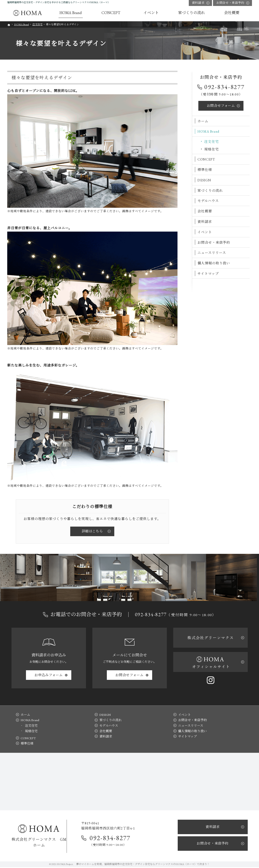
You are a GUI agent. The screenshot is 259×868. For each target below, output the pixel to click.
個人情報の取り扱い (214, 263)
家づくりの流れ (211, 190)
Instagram (210, 680)
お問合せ (221, 105)
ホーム (203, 121)
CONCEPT (207, 159)
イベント (205, 232)
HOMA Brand (209, 131)
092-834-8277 (225, 87)
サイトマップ (209, 274)
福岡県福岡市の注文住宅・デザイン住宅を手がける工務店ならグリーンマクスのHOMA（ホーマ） (59, 2)
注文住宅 (212, 141)
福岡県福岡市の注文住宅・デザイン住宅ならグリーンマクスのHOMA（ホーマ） (151, 865)
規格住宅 (212, 149)
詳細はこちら (92, 531)
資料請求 (205, 222)
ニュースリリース (212, 253)
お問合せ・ (230, 3)
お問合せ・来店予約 (214, 242)
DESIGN (205, 180)
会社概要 (205, 211)
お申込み (49, 675)
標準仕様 (205, 170)
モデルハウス (209, 201)
